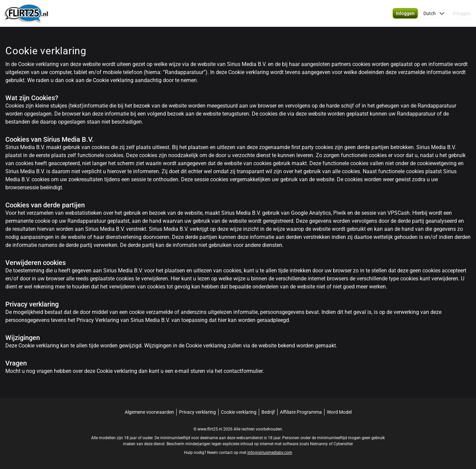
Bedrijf (268, 412)
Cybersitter (343, 444)
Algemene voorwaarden (149, 412)
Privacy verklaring (197, 412)
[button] (405, 13)
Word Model (339, 412)
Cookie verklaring (239, 412)
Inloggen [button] (462, 13)
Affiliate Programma (301, 412)
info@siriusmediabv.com (270, 453)
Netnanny (319, 444)
